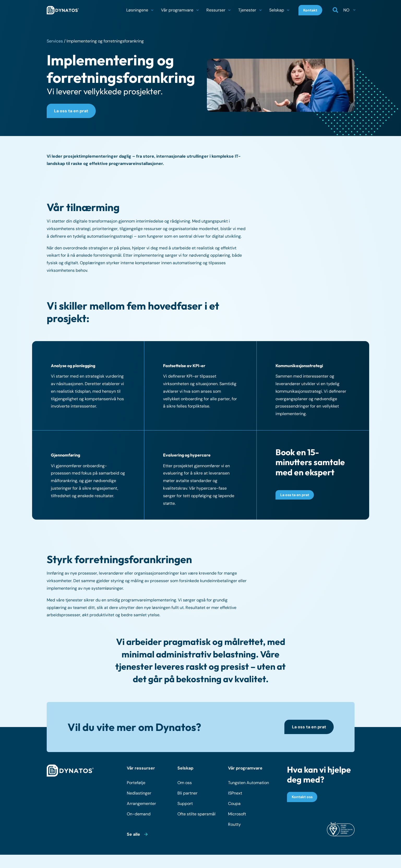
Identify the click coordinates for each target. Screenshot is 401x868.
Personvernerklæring (200, 862)
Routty (234, 825)
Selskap (185, 769)
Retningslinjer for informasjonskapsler (260, 862)
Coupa (234, 805)
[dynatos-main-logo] (63, 10)
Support (185, 805)
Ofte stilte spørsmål (196, 815)
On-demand (139, 815)
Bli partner (187, 794)
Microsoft (237, 815)
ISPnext (235, 794)
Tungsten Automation (249, 784)
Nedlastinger (139, 794)
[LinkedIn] (349, 862)
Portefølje (136, 784)
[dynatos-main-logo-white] (70, 772)
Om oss (185, 784)
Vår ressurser (141, 769)
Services (55, 41)
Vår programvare (245, 769)
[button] (152, 10)
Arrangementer (141, 805)
